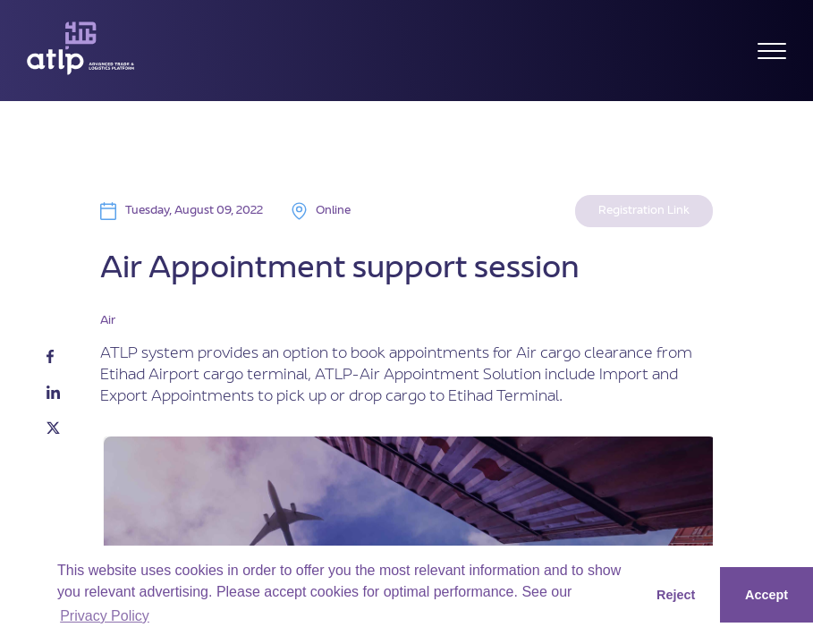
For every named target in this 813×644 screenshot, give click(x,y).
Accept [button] (766, 595)
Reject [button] (676, 595)
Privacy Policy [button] (105, 616)
